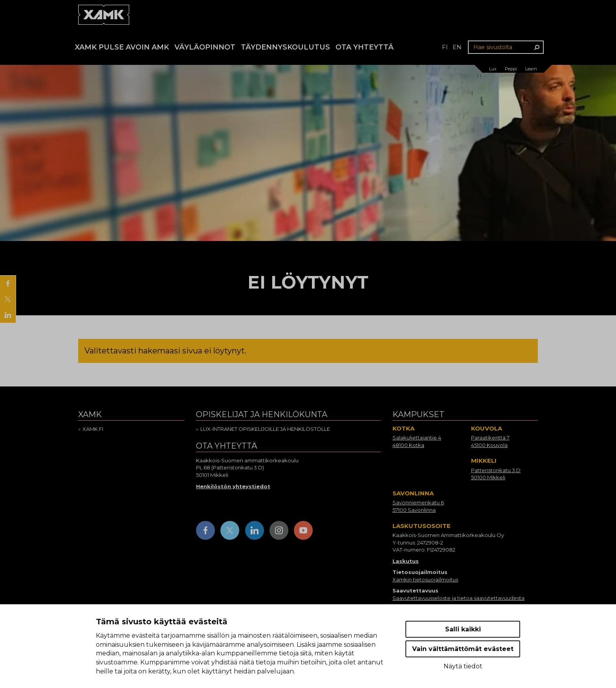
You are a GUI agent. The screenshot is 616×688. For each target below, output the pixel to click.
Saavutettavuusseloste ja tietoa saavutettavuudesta (458, 598)
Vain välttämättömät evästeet (463, 649)
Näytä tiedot (463, 666)
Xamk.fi (93, 429)
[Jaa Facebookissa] (8, 283)
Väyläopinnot (205, 47)
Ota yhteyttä (365, 47)
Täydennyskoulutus (285, 47)
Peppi (511, 69)
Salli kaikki (463, 629)
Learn (531, 69)
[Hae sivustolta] (506, 47)
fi (445, 47)
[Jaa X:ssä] (8, 299)
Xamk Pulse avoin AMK (122, 47)
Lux (493, 69)
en (457, 47)
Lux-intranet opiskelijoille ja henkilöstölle (265, 429)
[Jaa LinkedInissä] (8, 315)
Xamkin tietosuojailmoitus (425, 579)
